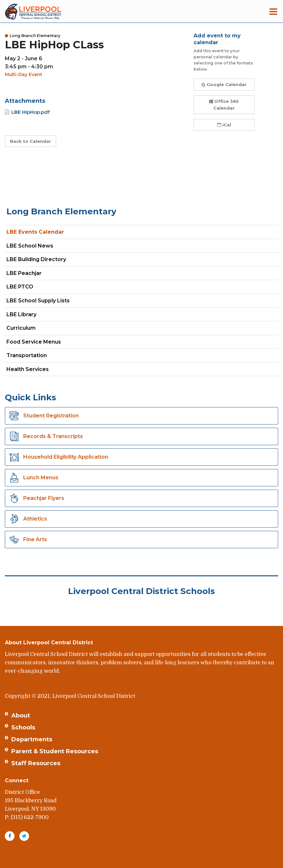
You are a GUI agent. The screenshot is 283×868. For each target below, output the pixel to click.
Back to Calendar (30, 141)
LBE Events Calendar (35, 232)
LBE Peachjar (35, 274)
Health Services (28, 369)
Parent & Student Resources (55, 751)
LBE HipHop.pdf (30, 112)
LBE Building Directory (36, 259)
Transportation (27, 355)
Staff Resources (36, 763)
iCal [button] (224, 125)
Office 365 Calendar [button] (224, 105)
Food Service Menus (34, 342)
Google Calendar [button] (224, 84)
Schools (23, 727)
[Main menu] (273, 11)
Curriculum (21, 328)
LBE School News (30, 246)
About (21, 716)
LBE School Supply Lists (38, 301)
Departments (32, 739)
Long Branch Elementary (61, 211)
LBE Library (21, 314)
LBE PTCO (20, 287)
